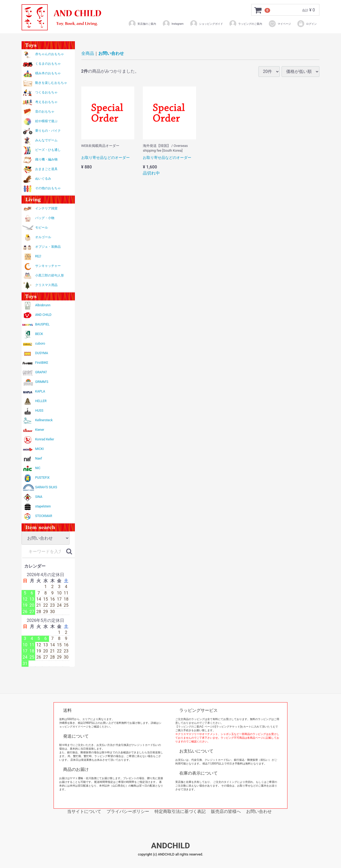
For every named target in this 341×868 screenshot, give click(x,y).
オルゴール (43, 237)
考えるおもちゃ (46, 102)
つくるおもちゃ (46, 92)
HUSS (39, 411)
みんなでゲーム (46, 140)
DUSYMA (42, 353)
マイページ (280, 24)
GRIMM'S (42, 382)
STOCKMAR (44, 516)
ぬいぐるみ (43, 179)
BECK (39, 334)
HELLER (41, 401)
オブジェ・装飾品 (48, 247)
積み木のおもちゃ (48, 73)
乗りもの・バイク (48, 131)
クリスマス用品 (46, 285)
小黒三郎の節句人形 (50, 275)
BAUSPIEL (42, 324)
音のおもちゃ (45, 111)
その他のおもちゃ (48, 188)
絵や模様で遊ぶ (46, 121)
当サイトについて (84, 811)
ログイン (307, 24)
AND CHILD (43, 315)
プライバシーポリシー (128, 811)
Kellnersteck (44, 420)
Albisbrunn (43, 305)
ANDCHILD (170, 846)
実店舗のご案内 (142, 24)
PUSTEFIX (42, 478)
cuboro (40, 344)
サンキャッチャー (48, 266)
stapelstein (43, 506)
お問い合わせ (111, 53)
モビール (42, 228)
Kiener (40, 430)
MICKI (39, 449)
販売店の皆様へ (226, 811)
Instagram (173, 24)
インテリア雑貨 (46, 208)
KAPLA (40, 391)
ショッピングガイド (206, 24)
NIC (38, 468)
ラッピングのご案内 (245, 24)
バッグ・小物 (45, 218)
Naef (39, 458)
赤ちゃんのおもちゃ (50, 54)
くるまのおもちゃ (48, 64)
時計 (38, 256)
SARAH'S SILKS (46, 487)
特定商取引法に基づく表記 (180, 811)
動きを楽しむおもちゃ (51, 83)
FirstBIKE (42, 363)
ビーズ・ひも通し (48, 150)
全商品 (88, 53)
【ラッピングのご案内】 (190, 727)
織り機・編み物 (46, 159)
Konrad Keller (45, 439)
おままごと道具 (46, 169)
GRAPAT (41, 372)
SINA (39, 497)
